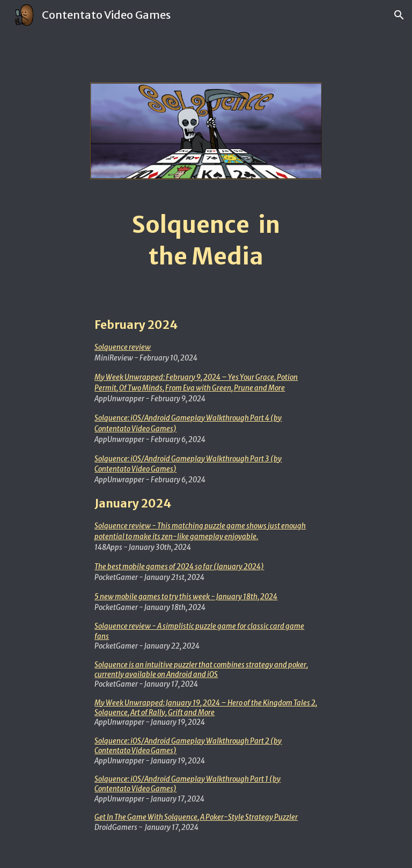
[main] (206, 241)
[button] (399, 15)
